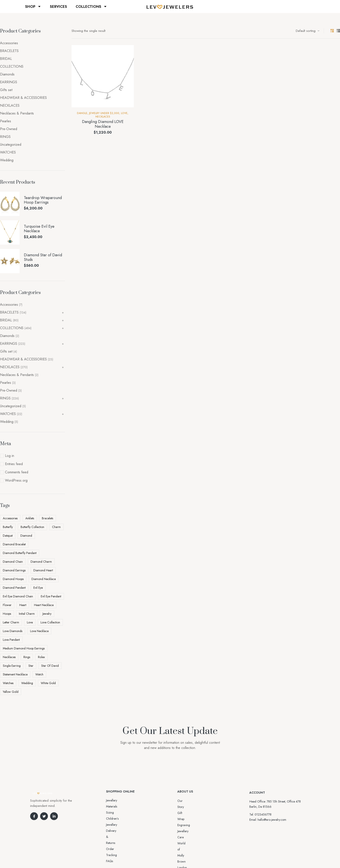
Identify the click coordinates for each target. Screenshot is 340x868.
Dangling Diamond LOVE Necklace (103, 124)
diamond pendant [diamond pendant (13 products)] (14, 588)
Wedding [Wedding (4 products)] (27, 683)
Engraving (184, 813)
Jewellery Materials (118, 800)
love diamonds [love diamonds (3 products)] (13, 631)
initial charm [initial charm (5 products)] (27, 614)
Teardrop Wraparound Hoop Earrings (43, 200)
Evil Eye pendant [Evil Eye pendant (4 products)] (51, 596)
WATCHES (8, 152)
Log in (10, 456)
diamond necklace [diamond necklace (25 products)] (44, 579)
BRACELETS (9, 51)
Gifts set (6, 90)
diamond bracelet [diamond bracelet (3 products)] (14, 544)
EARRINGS (9, 82)
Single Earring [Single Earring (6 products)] (12, 666)
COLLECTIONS (91, 6)
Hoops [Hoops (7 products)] (7, 614)
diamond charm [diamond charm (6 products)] (41, 562)
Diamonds (7, 74)
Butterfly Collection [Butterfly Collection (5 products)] (32, 527)
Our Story (184, 801)
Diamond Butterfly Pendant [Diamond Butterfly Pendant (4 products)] (20, 553)
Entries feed (14, 464)
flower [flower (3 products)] (7, 605)
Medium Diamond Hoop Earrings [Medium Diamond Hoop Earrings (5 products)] (24, 648)
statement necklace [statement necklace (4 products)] (15, 674)
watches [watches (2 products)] (8, 683)
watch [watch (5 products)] (39, 674)
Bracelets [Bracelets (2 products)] (47, 518)
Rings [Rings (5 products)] (27, 657)
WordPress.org (16, 480)
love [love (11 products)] (30, 622)
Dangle (82, 113)
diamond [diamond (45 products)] (26, 536)
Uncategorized (11, 145)
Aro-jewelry (168, 857)
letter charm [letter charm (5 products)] (11, 622)
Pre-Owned (9, 129)
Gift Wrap (184, 807)
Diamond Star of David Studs (43, 257)
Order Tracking (116, 819)
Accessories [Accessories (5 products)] (10, 518)
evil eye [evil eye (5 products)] (38, 588)
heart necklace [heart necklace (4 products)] (44, 605)
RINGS (5, 137)
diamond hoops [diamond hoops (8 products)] (13, 579)
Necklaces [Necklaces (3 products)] (9, 657)
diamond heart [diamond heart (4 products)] (43, 570)
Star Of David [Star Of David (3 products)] (50, 666)
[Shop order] (308, 31)
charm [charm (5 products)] (56, 527)
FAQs (110, 825)
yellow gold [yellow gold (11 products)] (11, 692)
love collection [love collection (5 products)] (50, 622)
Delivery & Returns (118, 812)
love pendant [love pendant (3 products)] (11, 640)
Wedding (7, 160)
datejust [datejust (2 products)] (8, 536)
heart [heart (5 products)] (23, 605)
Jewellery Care (186, 819)
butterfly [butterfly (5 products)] (8, 527)
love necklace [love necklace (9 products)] (39, 631)
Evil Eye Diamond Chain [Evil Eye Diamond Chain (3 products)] (18, 596)
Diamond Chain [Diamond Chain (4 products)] (13, 562)
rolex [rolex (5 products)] (41, 657)
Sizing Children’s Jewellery (123, 806)
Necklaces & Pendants (17, 113)
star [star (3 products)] (31, 666)
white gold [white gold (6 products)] (48, 683)
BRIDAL (6, 59)
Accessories (9, 43)
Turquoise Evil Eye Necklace (39, 229)
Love (124, 113)
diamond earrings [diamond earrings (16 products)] (14, 570)
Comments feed (17, 472)
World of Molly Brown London (197, 825)
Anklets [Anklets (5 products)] (30, 518)
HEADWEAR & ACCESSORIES (23, 98)
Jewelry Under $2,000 (104, 113)
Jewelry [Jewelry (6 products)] (47, 614)
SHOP (33, 6)
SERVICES (58, 7)
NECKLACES (103, 117)
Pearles (6, 121)
